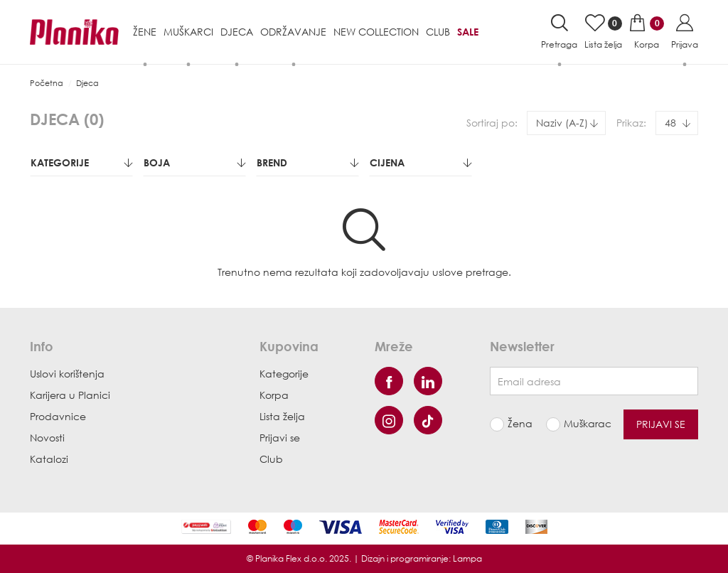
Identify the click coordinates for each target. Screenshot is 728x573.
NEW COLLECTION (376, 32)
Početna (47, 83)
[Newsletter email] (594, 381)
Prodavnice (58, 416)
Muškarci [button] (188, 32)
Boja (194, 162)
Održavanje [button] (293, 32)
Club (438, 32)
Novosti (47, 438)
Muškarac (583, 423)
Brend (307, 162)
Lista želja (282, 416)
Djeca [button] (237, 32)
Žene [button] (145, 32)
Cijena (421, 162)
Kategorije (81, 162)
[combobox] (566, 123)
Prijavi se (280, 438)
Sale (468, 32)
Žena (520, 423)
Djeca (87, 83)
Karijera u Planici (70, 395)
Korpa (274, 395)
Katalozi (49, 459)
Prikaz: (631, 123)
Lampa (467, 558)
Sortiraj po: (492, 123)
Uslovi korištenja (67, 374)
